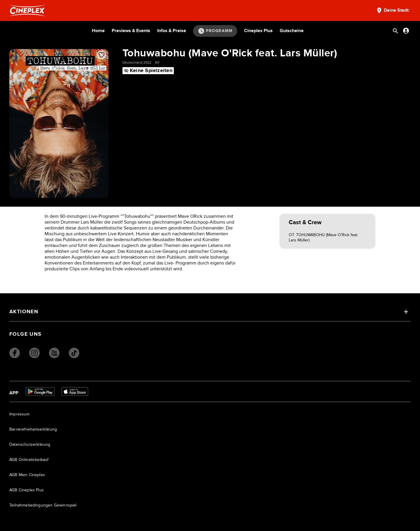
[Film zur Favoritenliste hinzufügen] (101, 55)
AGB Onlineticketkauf (29, 460)
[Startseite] (27, 11)
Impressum (20, 414)
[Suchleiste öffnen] (395, 31)
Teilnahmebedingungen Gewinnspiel (43, 505)
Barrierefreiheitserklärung (33, 429)
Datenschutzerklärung (30, 445)
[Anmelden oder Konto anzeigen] (406, 31)
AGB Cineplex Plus (27, 490)
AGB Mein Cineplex (27, 475)
